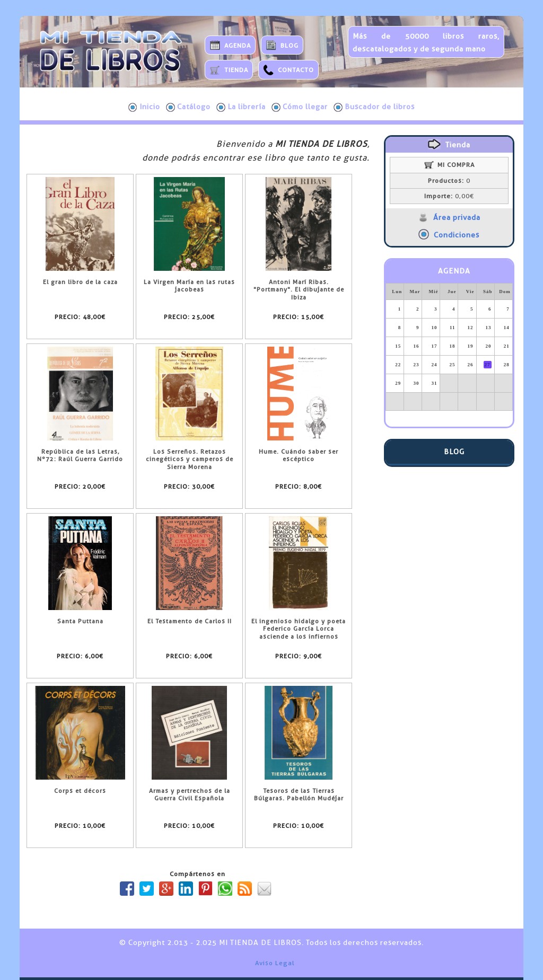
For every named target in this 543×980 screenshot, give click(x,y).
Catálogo (188, 107)
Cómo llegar (300, 107)
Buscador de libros (374, 107)
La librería (241, 107)
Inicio (144, 107)
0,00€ (449, 196)
